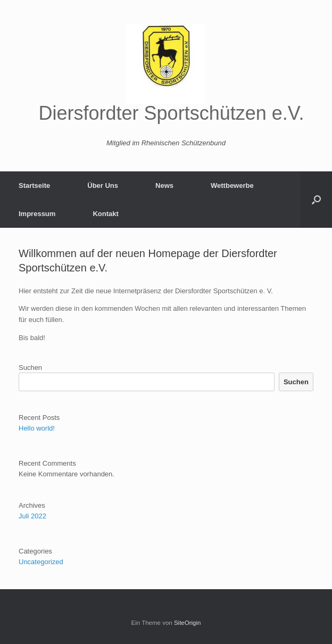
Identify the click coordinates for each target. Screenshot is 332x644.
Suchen (30, 368)
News (164, 185)
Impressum (37, 214)
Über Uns (103, 185)
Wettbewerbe (232, 185)
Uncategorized (41, 562)
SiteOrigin (188, 623)
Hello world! (37, 428)
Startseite (34, 185)
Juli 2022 (32, 516)
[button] (316, 200)
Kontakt (105, 214)
